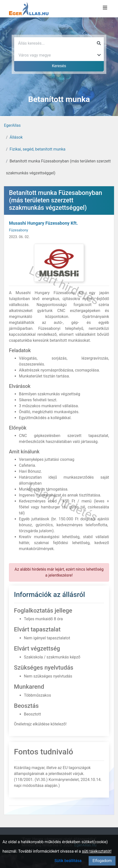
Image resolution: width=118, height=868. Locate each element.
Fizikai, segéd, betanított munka (38, 149)
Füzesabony (19, 230)
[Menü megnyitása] (105, 8)
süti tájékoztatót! (97, 851)
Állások (16, 137)
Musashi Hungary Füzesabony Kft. (43, 223)
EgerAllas (12, 125)
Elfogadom (102, 861)
